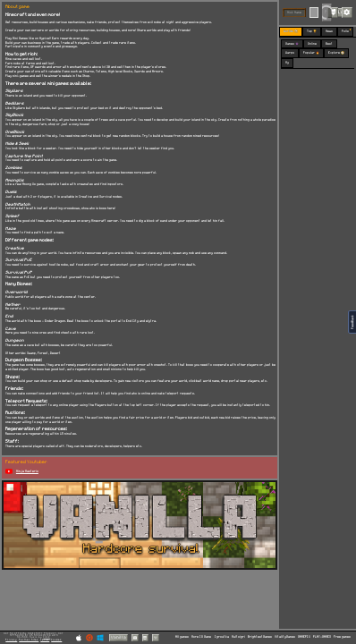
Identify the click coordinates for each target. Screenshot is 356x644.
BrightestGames (260, 637)
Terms (45, 640)
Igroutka (222, 637)
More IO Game (201, 637)
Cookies (56, 640)
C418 (47, 637)
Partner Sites (29, 640)
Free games (342, 637)
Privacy (11, 640)
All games (182, 637)
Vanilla (119, 637)
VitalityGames (285, 637)
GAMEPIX (304, 637)
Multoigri (238, 637)
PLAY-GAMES (322, 637)
